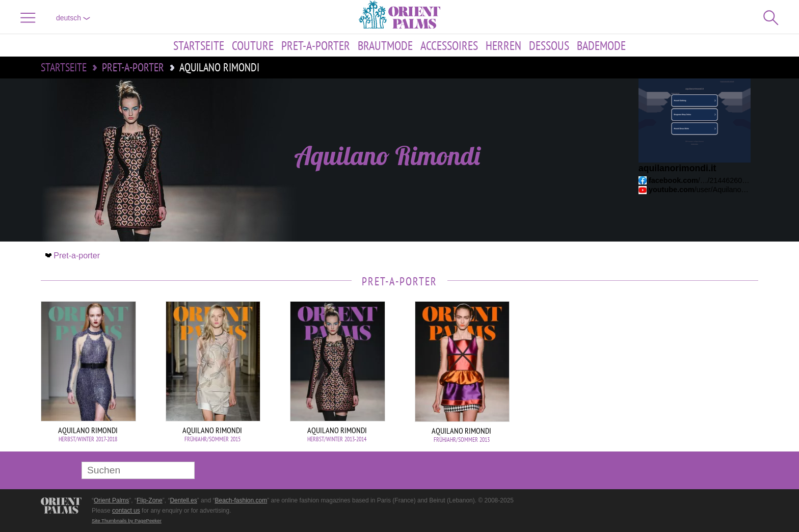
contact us (126, 511)
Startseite (199, 45)
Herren (503, 45)
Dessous (549, 45)
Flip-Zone (150, 500)
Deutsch (73, 18)
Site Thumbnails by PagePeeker (127, 521)
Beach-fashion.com (241, 500)
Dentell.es (183, 500)
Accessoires (449, 45)
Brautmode (385, 45)
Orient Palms (111, 500)
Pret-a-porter (316, 45)
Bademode (601, 45)
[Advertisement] (687, 370)
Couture (253, 45)
